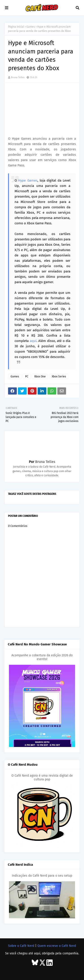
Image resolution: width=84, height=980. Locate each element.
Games (31, 27)
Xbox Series (59, 376)
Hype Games (28, 180)
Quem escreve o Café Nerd (57, 946)
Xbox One (40, 376)
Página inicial (16, 27)
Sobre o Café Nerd (21, 946)
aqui (33, 341)
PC (27, 376)
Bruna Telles (18, 77)
